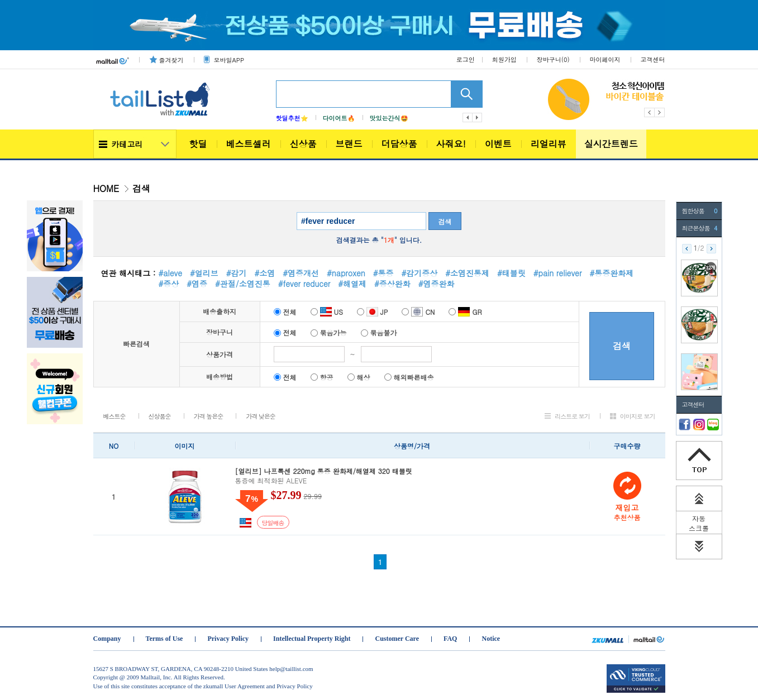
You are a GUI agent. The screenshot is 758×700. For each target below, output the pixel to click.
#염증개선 (301, 273)
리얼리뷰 (549, 144)
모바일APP (229, 60)
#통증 (383, 273)
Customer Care (397, 639)
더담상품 (399, 144)
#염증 (197, 284)
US (327, 312)
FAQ (450, 639)
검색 (445, 221)
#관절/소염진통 (243, 284)
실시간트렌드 (611, 144)
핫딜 (198, 144)
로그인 (466, 59)
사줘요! (451, 144)
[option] (606, 99)
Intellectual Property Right (312, 639)
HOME (106, 188)
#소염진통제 (467, 273)
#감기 (237, 273)
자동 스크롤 (699, 523)
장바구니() (553, 59)
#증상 (169, 284)
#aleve (170, 273)
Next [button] (660, 112)
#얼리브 (204, 273)
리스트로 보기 (572, 416)
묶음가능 (329, 332)
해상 (359, 377)
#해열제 (352, 284)
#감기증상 (419, 273)
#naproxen (346, 273)
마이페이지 (605, 59)
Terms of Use (165, 639)
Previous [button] (649, 112)
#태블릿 (511, 273)
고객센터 (653, 59)
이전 (468, 118)
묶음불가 (379, 332)
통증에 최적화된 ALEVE (412, 476)
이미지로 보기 (638, 416)
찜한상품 (700, 211)
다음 (478, 118)
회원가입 (504, 59)
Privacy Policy (228, 639)
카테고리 (127, 144)
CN (418, 312)
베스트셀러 (249, 144)
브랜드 (349, 144)
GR (465, 312)
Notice (491, 639)
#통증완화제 (611, 273)
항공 (322, 377)
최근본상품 (700, 228)
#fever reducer (304, 284)
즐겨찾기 (171, 60)
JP (373, 312)
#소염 (265, 273)
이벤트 (498, 144)
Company (107, 639)
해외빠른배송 (409, 377)
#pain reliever (558, 273)
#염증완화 (437, 284)
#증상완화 (392, 284)
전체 (285, 312)
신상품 (303, 144)
